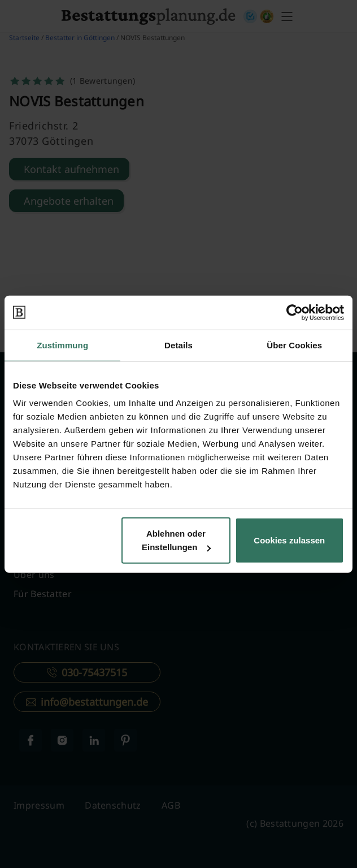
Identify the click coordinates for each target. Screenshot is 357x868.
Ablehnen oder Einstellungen (176, 540)
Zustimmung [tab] (62, 345)
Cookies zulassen (289, 540)
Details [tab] (178, 345)
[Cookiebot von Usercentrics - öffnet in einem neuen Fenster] (295, 312)
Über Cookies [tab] (294, 345)
